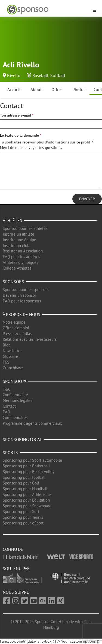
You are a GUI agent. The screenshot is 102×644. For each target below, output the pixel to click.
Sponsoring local (22, 439)
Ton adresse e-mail (16, 115)
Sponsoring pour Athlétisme (27, 494)
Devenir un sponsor (19, 295)
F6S (6, 362)
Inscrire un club (16, 246)
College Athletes (17, 268)
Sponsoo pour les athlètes (25, 228)
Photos (79, 89)
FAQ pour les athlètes (21, 257)
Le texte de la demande (19, 135)
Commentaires (15, 418)
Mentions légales (17, 400)
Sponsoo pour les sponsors (26, 290)
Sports (10, 452)
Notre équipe (14, 322)
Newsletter (12, 351)
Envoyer (87, 199)
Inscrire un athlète (18, 234)
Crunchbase (13, 368)
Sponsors (13, 282)
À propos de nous (21, 314)
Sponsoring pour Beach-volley (29, 472)
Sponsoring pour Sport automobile (32, 460)
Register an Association (23, 251)
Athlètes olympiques (20, 262)
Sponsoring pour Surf (21, 512)
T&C (7, 389)
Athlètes (13, 220)
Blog (7, 345)
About (36, 89)
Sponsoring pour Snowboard (27, 506)
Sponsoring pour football (24, 477)
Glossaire (10, 356)
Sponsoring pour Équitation (26, 500)
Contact (9, 406)
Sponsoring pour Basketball (26, 466)
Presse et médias (17, 334)
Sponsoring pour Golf (21, 483)
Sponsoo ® (14, 381)
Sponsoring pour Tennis (23, 517)
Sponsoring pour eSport (23, 523)
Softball (58, 75)
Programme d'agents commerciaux (32, 423)
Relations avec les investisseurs (30, 339)
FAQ (6, 412)
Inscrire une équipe (19, 240)
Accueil (14, 89)
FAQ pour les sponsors (22, 301)
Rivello (14, 75)
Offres (57, 89)
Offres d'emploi (16, 328)
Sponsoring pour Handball (25, 489)
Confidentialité (15, 395)
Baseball (40, 75)
